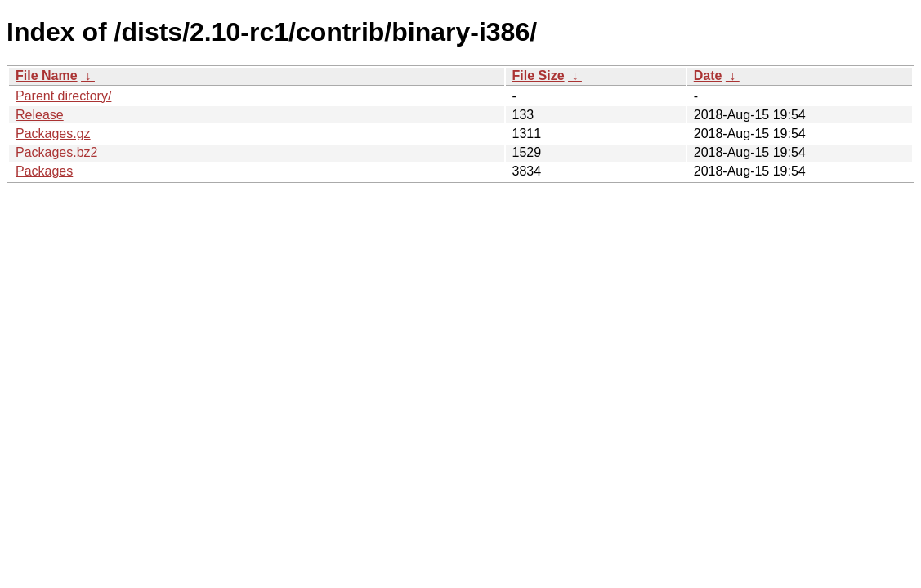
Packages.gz (53, 134)
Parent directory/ (63, 96)
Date (708, 76)
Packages (44, 171)
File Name (47, 76)
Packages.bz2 (57, 152)
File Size (539, 76)
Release (40, 115)
